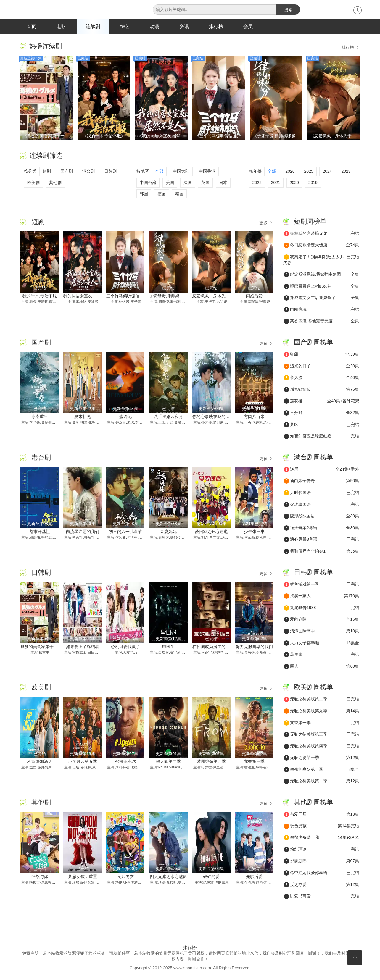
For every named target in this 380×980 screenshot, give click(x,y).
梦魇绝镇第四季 (211, 762)
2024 (327, 172)
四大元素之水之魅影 (168, 877)
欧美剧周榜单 (313, 688)
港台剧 (88, 172)
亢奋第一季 (321, 723)
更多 (266, 223)
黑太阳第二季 (168, 762)
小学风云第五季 (83, 762)
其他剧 (55, 183)
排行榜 (216, 26)
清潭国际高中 (321, 632)
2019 (313, 183)
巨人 (321, 667)
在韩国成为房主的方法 (213, 647)
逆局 (321, 470)
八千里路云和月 (168, 417)
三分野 (321, 413)
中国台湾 (148, 183)
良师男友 (125, 877)
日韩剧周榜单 (313, 573)
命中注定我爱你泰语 (321, 873)
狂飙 (321, 355)
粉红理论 (321, 850)
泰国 (179, 194)
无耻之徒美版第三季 (321, 735)
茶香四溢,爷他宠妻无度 (321, 322)
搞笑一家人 (321, 596)
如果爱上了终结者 (83, 647)
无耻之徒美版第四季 (321, 747)
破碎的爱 (211, 877)
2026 (290, 172)
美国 (170, 183)
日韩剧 (110, 172)
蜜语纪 (125, 417)
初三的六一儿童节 (125, 532)
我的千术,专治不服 (40, 296)
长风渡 (321, 378)
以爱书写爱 (321, 897)
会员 (248, 26)
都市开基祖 (40, 532)
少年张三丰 (254, 532)
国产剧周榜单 (313, 342)
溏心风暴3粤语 (321, 540)
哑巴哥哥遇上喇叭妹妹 (321, 287)
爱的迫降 (321, 620)
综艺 (125, 26)
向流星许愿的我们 (83, 532)
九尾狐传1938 (321, 608)
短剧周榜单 (310, 222)
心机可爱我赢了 (125, 647)
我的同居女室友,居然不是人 (89, 296)
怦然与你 (40, 877)
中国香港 (207, 172)
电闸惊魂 (321, 310)
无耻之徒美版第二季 (321, 700)
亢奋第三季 (254, 762)
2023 (346, 172)
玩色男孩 (321, 826)
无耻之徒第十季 (321, 758)
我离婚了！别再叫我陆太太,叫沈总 (321, 260)
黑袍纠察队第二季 (321, 770)
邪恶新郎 (321, 862)
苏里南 (321, 655)
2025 (309, 172)
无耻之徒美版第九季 (321, 711)
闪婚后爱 (254, 296)
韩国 (144, 194)
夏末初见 (83, 417)
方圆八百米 (254, 417)
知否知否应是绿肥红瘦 (321, 437)
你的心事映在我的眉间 (213, 417)
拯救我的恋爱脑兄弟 (321, 234)
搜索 (288, 10)
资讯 (184, 26)
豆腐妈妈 (168, 532)
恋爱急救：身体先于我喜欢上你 (221, 296)
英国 (205, 183)
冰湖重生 (40, 417)
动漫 (154, 26)
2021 (276, 183)
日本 (223, 183)
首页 (31, 26)
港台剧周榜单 (313, 457)
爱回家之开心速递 (211, 532)
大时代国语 (321, 493)
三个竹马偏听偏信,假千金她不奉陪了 (140, 296)
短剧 (47, 172)
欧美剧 (33, 183)
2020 (294, 183)
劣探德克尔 (125, 762)
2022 (257, 183)
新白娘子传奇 (321, 482)
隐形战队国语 (321, 516)
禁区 (321, 425)
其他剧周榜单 (313, 802)
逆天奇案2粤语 (321, 528)
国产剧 (67, 172)
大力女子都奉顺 (321, 643)
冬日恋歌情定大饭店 (321, 246)
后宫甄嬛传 (321, 390)
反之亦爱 (321, 885)
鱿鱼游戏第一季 (321, 585)
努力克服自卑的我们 (254, 647)
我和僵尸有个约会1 (321, 552)
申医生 (168, 647)
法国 (188, 183)
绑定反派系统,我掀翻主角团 (321, 275)
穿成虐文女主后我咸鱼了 (321, 298)
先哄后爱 (254, 877)
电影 (61, 26)
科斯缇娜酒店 (40, 762)
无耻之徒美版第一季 (321, 782)
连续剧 (93, 26)
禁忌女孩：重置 (83, 877)
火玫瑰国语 (321, 505)
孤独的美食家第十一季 (41, 647)
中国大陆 (181, 172)
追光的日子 (321, 367)
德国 (162, 194)
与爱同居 (321, 815)
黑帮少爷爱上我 (321, 838)
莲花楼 (321, 402)
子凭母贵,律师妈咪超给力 (173, 296)
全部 (159, 172)
